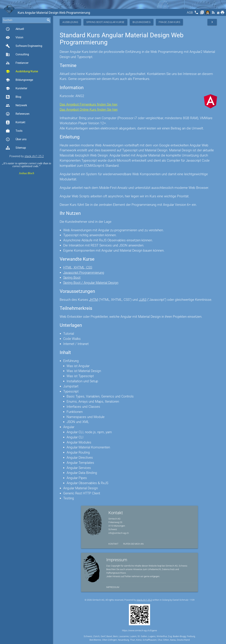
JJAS (143, 300)
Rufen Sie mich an (133, 544)
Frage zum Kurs (169, 22)
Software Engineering (24, 46)
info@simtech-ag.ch (119, 533)
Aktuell (15, 29)
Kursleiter (16, 88)
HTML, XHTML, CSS (78, 267)
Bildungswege (19, 80)
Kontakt (15, 122)
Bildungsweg (142, 22)
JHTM (93, 300)
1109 (192, 600)
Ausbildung (70, 22)
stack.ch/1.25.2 (34, 156)
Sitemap (16, 148)
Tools (14, 131)
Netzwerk (16, 105)
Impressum (113, 587)
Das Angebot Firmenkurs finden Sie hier (88, 104)
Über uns (16, 139)
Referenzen (18, 114)
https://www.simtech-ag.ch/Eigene (139, 630)
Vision (14, 37)
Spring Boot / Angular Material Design (91, 283)
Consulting (17, 54)
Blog (13, 97)
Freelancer (17, 63)
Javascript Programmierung (84, 273)
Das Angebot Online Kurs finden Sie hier (89, 110)
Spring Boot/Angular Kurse (105, 22)
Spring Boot (72, 278)
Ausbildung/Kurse (22, 71)
